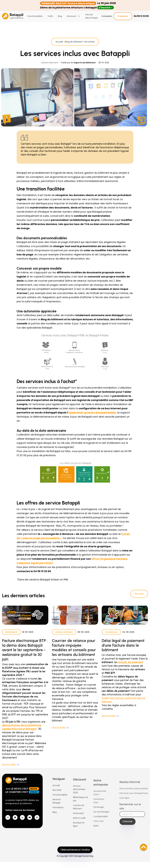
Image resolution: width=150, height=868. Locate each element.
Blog (60, 16)
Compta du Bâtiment (79, 816)
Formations (58, 813)
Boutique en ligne (79, 833)
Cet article (89, 47)
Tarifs (50, 16)
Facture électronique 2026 (79, 798)
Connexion (107, 16)
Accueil (60, 47)
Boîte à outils (79, 827)
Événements (11, 638)
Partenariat (78, 822)
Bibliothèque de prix (81, 808)
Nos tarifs (57, 796)
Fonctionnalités (35, 16)
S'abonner (123, 16)
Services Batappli (57, 807)
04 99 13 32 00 (141, 16)
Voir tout (139, 594)
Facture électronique (92, 16)
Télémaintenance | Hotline (75, 855)
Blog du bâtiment (74, 47)
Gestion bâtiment (64, 638)
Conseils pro (111, 638)
